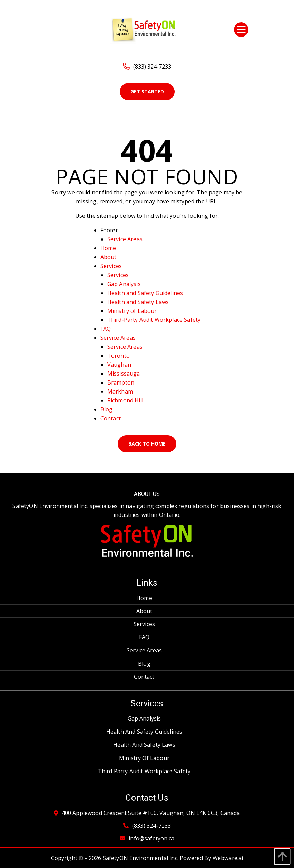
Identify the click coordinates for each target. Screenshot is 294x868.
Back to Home (147, 444)
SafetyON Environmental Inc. (141, 858)
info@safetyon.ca (151, 839)
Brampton (121, 382)
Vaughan (119, 365)
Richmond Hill (125, 400)
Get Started (147, 91)
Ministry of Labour (132, 311)
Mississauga (124, 374)
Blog (107, 409)
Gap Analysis (124, 284)
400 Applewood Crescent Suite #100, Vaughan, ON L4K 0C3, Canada (151, 813)
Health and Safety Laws (138, 302)
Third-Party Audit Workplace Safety (154, 320)
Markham (120, 391)
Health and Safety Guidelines (145, 293)
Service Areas (125, 239)
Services (111, 266)
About (109, 257)
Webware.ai (228, 858)
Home (108, 248)
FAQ (106, 329)
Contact (111, 418)
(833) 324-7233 (147, 67)
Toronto (119, 356)
